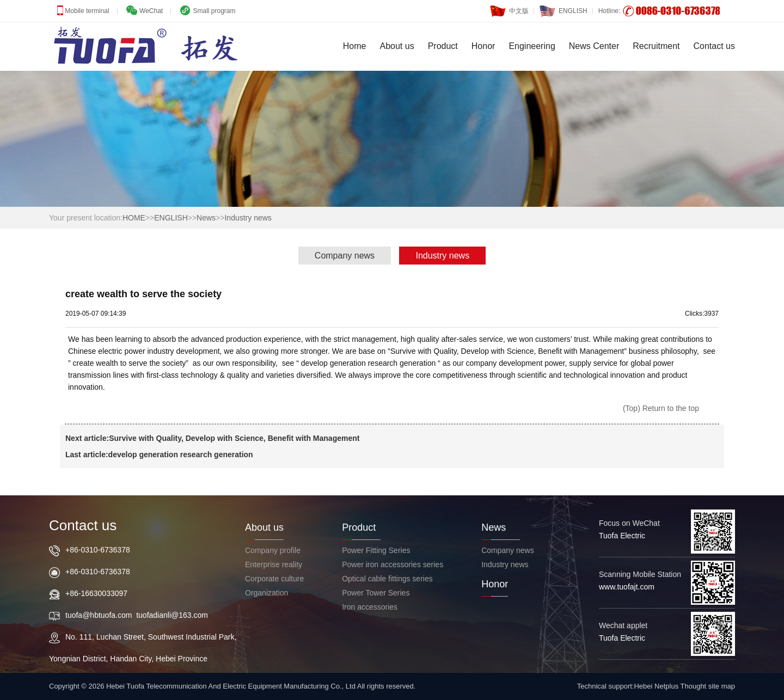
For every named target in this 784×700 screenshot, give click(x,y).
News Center (594, 46)
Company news (345, 256)
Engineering (532, 46)
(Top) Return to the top (661, 408)
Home (355, 46)
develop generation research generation (181, 455)
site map (722, 686)
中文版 (509, 8)
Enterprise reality (274, 564)
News (206, 218)
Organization (267, 593)
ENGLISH (563, 8)
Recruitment (656, 46)
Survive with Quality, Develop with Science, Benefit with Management (234, 438)
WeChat (150, 11)
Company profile (273, 550)
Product (443, 46)
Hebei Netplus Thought (670, 686)
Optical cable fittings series (387, 579)
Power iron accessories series (393, 564)
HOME (134, 218)
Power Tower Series (376, 593)
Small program (213, 11)
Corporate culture (274, 579)
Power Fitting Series (376, 550)
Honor (483, 46)
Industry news (248, 218)
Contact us (714, 46)
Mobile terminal (86, 11)
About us (397, 46)
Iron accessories (370, 607)
